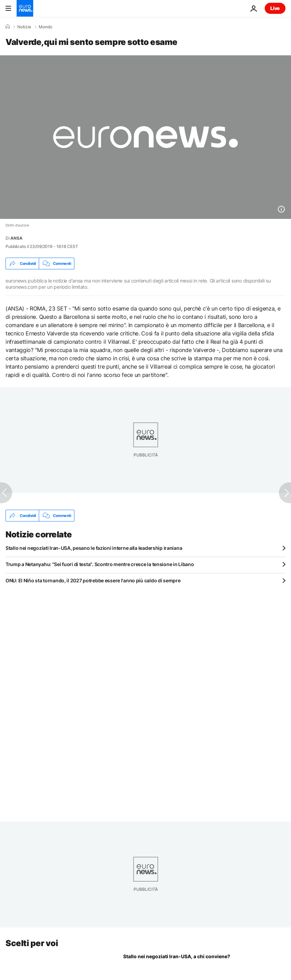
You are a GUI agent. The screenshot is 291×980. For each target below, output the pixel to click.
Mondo (46, 27)
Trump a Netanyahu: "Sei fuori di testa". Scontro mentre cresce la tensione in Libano (100, 564)
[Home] (8, 27)
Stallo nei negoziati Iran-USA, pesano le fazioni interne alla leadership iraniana (94, 548)
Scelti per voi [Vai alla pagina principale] (32, 943)
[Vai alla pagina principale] (25, 8)
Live (275, 8)
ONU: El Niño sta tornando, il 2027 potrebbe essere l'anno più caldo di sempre (93, 580)
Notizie (24, 27)
